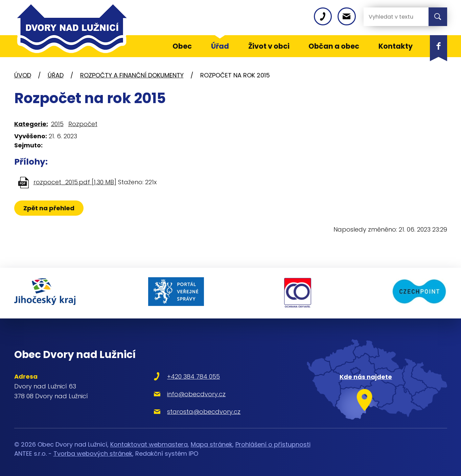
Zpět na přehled (49, 208)
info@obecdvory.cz (194, 393)
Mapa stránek (212, 443)
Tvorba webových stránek (93, 453)
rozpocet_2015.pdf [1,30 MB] (75, 182)
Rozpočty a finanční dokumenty (132, 75)
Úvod (23, 75)
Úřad (56, 75)
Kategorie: (31, 124)
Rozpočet (83, 124)
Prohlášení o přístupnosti (273, 443)
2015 (57, 124)
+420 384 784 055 (191, 376)
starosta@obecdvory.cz (201, 411)
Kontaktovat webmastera (149, 443)
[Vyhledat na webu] (391, 17)
